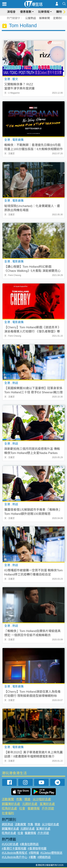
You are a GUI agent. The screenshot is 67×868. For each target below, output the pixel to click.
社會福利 (8, 813)
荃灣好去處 (47, 804)
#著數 (32, 857)
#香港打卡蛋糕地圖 (14, 848)
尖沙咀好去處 (42, 799)
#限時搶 (34, 853)
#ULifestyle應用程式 (15, 853)
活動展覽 (8, 799)
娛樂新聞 (44, 18)
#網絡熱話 (44, 857)
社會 (22, 809)
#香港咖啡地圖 (37, 848)
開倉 (28, 799)
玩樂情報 (44, 12)
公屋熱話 (31, 18)
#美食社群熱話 (29, 844)
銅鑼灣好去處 (11, 804)
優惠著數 (26, 12)
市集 (19, 799)
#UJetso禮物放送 (51, 853)
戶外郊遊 (48, 809)
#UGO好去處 (10, 844)
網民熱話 (8, 824)
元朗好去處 (30, 804)
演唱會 (11, 12)
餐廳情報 (34, 809)
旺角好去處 (9, 809)
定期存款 (58, 18)
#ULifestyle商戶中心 (15, 857)
